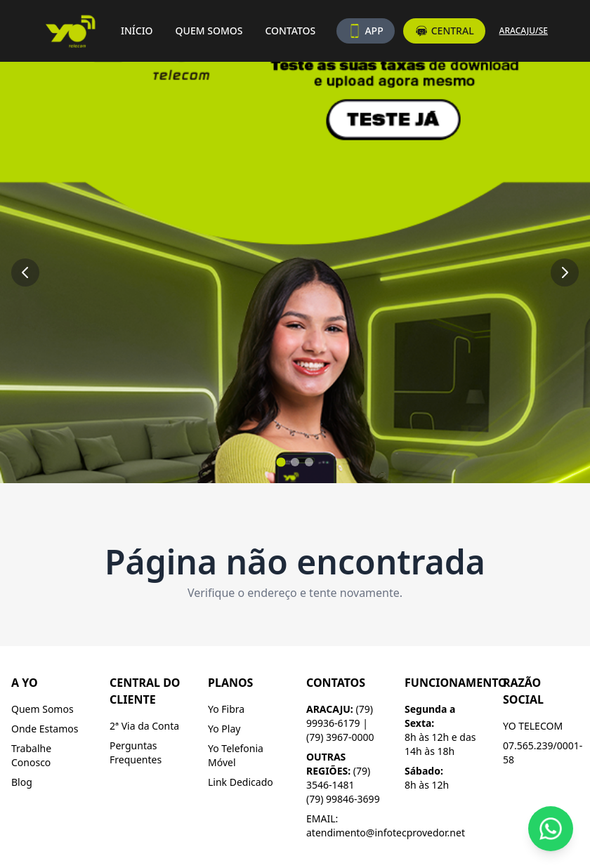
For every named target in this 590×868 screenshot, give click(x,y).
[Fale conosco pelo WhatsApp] (551, 829)
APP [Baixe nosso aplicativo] (365, 31)
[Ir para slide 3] (309, 462)
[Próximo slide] (565, 272)
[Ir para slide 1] (281, 462)
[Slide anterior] (25, 272)
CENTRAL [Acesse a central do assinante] (444, 31)
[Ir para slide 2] (295, 462)
